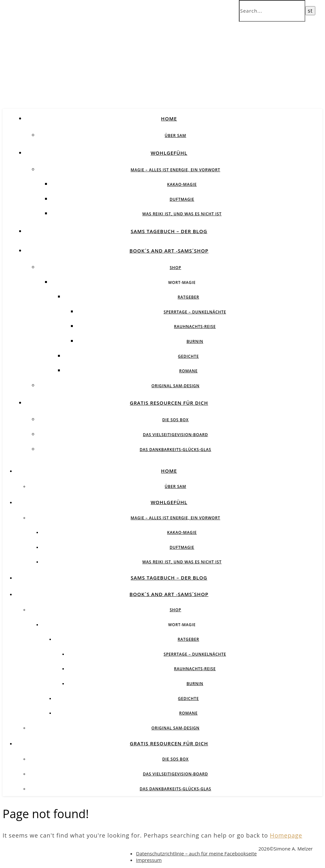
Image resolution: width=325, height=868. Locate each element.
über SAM (175, 135)
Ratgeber (188, 297)
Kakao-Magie (182, 184)
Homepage (286, 835)
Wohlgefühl (169, 153)
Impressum (149, 860)
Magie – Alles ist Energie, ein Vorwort (176, 170)
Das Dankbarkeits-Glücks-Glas (175, 450)
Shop (175, 268)
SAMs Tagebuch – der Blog (169, 231)
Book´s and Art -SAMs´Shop (169, 251)
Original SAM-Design (176, 386)
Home (169, 118)
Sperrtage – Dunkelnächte (195, 312)
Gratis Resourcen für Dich (169, 403)
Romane (189, 371)
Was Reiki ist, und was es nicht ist (182, 214)
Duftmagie (182, 199)
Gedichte (188, 356)
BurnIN (195, 341)
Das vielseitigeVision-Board (175, 435)
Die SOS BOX (175, 420)
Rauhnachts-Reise (195, 327)
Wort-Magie (182, 282)
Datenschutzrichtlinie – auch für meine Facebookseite (196, 853)
